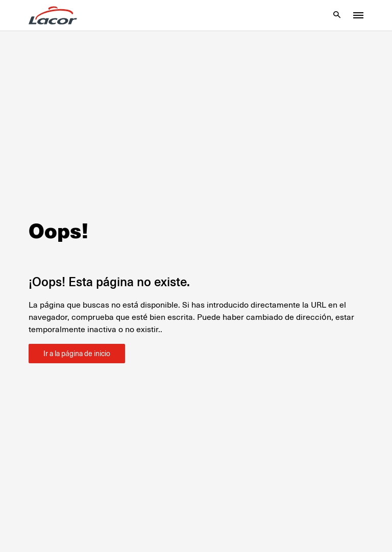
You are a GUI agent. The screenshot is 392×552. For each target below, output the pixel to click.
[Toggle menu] (358, 15)
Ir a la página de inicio (77, 354)
